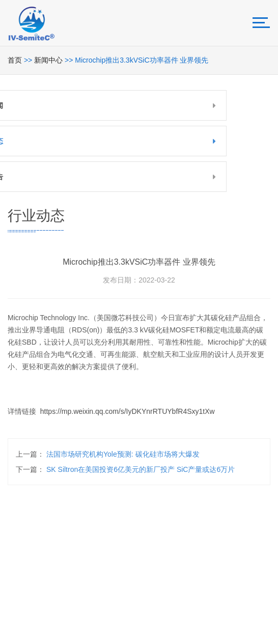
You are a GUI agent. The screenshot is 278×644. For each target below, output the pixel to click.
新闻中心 (48, 60)
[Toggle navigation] (261, 23)
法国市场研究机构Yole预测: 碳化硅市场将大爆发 (123, 454)
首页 (15, 60)
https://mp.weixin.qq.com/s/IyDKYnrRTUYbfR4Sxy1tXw (128, 415)
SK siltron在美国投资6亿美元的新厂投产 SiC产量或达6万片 (141, 469)
